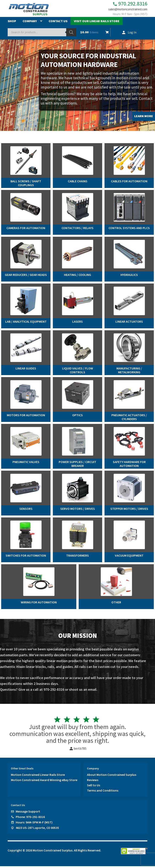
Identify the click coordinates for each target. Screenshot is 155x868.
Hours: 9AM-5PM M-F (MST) (34, 824)
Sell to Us (94, 787)
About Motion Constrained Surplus (112, 776)
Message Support (28, 813)
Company (30, 23)
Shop (12, 23)
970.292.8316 (127, 4)
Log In (132, 34)
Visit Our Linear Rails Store (97, 23)
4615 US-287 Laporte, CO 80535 (37, 829)
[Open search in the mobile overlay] (42, 34)
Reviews (93, 781)
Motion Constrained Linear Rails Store (38, 776)
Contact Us (58, 23)
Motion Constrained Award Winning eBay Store (44, 781)
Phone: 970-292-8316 (30, 818)
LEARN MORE (144, 118)
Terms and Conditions (103, 792)
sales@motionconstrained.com (126, 10)
